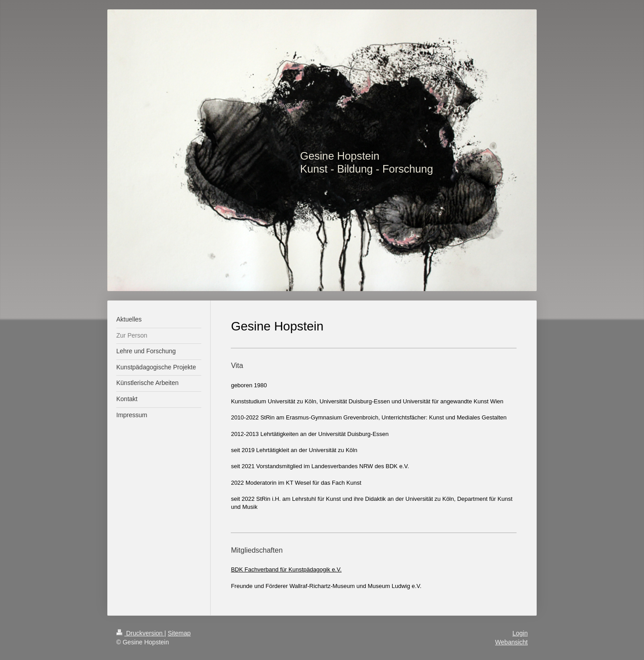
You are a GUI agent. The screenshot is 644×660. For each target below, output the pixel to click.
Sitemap (179, 633)
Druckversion (140, 633)
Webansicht (511, 642)
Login (520, 633)
